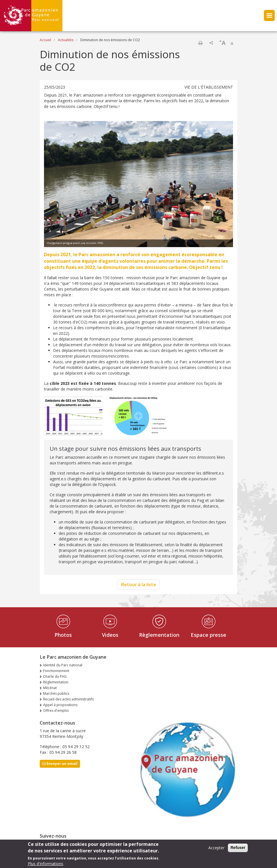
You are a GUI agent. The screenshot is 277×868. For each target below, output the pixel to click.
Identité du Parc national (63, 665)
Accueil (45, 40)
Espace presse (208, 635)
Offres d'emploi (56, 711)
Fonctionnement (56, 671)
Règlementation (159, 635)
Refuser (238, 850)
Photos (63, 635)
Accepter (216, 850)
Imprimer (200, 43)
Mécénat (50, 688)
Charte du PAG (55, 676)
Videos (110, 635)
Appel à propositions (60, 705)
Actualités (66, 40)
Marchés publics (56, 693)
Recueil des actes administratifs (68, 699)
